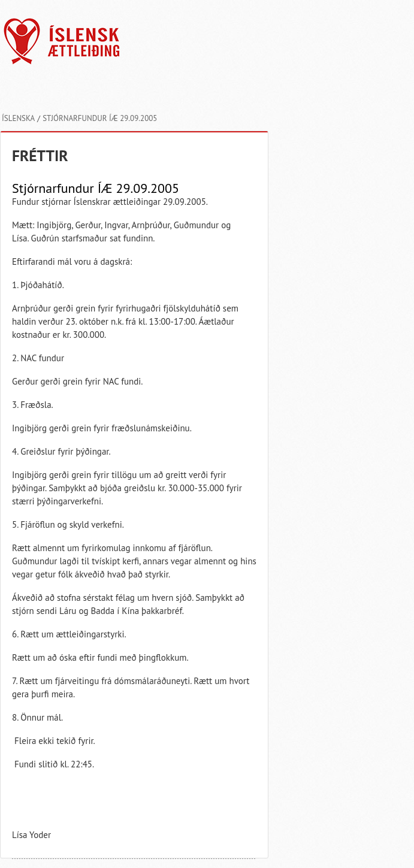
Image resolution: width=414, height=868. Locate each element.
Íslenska (18, 118)
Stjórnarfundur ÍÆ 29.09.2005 (100, 118)
